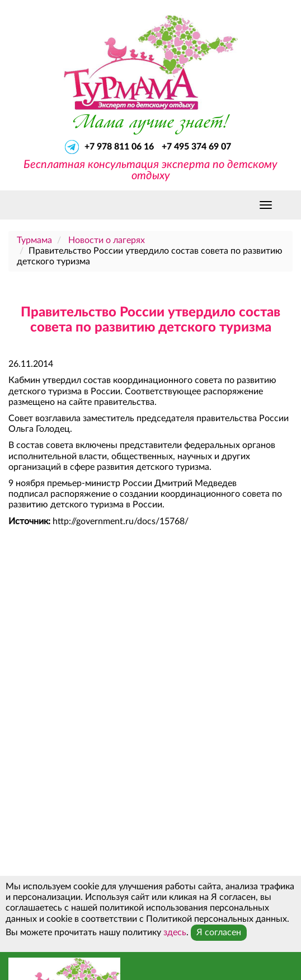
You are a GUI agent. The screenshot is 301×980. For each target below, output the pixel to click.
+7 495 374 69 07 (196, 147)
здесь (175, 932)
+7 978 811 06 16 (120, 147)
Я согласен (219, 932)
